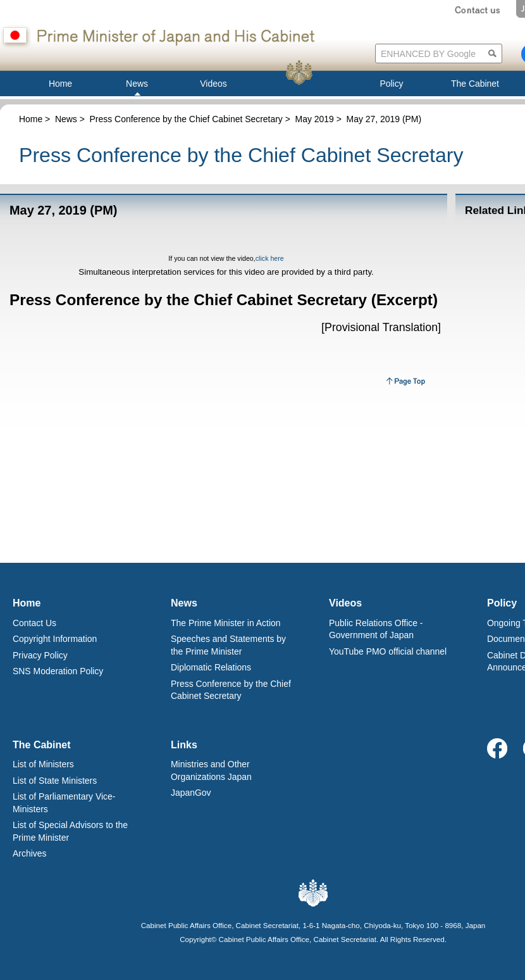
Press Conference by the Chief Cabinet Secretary (186, 119)
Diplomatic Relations (211, 667)
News (66, 119)
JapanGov (191, 793)
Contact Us (34, 623)
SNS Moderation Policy (58, 671)
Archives (29, 853)
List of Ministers (43, 764)
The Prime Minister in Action (226, 623)
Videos (345, 603)
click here (270, 258)
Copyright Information (55, 639)
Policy (502, 603)
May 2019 (315, 119)
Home (31, 119)
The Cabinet (42, 745)
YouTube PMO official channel (388, 651)
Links (184, 745)
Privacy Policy (40, 655)
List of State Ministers (55, 781)
